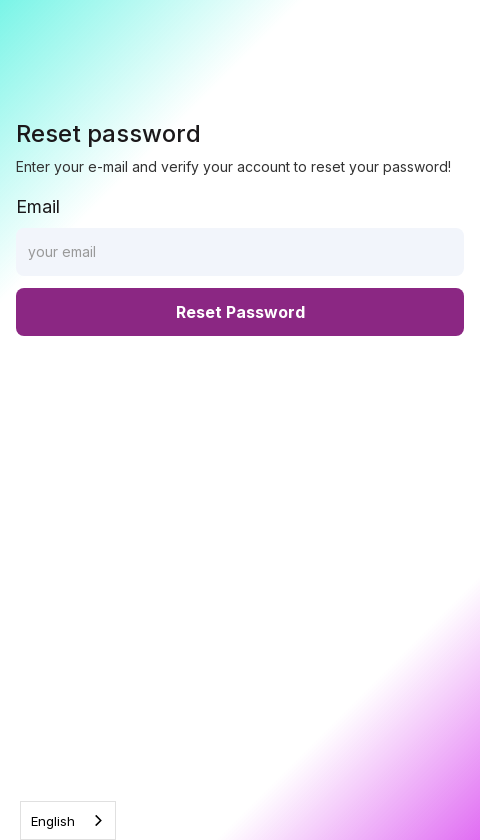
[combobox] (68, 820)
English (53, 821)
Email (38, 206)
